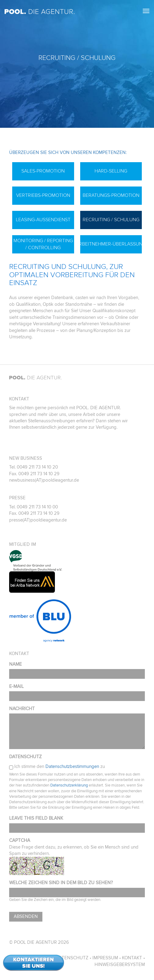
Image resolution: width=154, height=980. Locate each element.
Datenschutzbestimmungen (72, 767)
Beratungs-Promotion (111, 195)
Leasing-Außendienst (43, 220)
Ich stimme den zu (60, 767)
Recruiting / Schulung (111, 220)
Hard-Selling (111, 171)
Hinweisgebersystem (120, 965)
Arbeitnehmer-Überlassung (111, 244)
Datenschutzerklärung (69, 785)
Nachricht (22, 709)
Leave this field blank (36, 818)
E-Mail (16, 687)
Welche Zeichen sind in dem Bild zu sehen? (61, 883)
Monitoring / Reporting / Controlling (43, 244)
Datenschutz (25, 757)
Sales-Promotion (43, 171)
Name (16, 664)
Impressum (105, 958)
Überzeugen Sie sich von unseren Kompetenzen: (68, 153)
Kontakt (132, 958)
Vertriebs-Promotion (43, 195)
